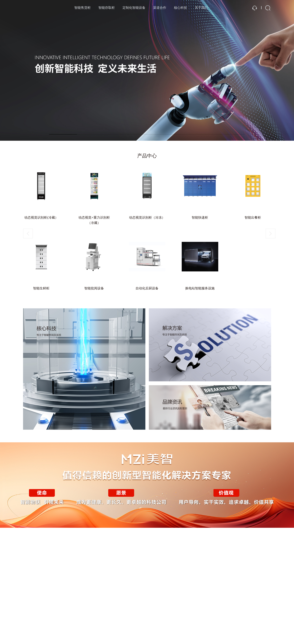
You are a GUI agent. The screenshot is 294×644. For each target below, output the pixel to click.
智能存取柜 (107, 8)
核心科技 (180, 8)
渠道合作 (160, 8)
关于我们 (201, 8)
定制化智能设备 (134, 8)
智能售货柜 (82, 8)
